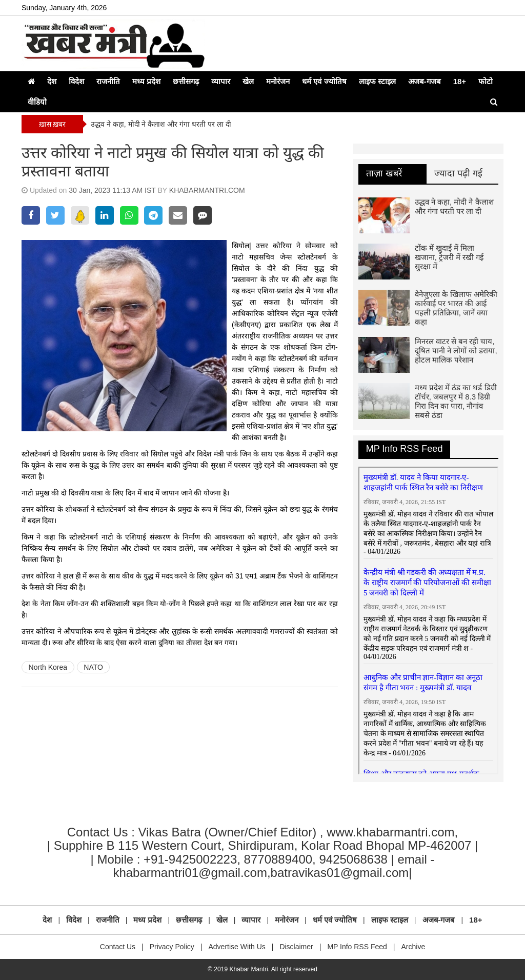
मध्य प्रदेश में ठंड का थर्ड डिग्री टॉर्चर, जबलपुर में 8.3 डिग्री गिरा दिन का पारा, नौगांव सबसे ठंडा (456, 401)
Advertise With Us (237, 947)
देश (52, 81)
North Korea (48, 667)
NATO (93, 667)
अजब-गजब (425, 81)
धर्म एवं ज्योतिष (324, 81)
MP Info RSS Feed (405, 449)
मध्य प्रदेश (146, 81)
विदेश (76, 81)
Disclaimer (296, 947)
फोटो (486, 81)
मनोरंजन (278, 81)
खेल (248, 81)
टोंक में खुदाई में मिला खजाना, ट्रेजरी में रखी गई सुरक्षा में (449, 257)
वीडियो (37, 102)
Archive (413, 947)
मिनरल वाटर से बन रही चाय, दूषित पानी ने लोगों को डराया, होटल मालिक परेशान (456, 351)
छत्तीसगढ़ (186, 81)
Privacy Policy (172, 947)
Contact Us (118, 947)
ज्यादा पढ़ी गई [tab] (458, 173)
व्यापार (221, 81)
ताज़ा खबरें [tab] (384, 173)
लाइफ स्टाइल (377, 81)
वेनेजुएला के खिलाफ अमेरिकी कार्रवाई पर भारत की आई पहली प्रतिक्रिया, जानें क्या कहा (456, 308)
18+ (460, 81)
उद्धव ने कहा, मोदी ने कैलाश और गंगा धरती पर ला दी (161, 124)
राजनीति (108, 81)
